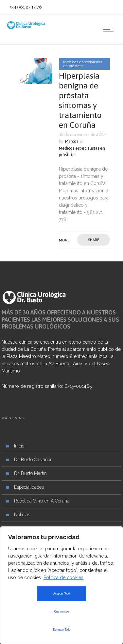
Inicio (19, 446)
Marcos (72, 141)
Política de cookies (63, 578)
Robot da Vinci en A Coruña (42, 501)
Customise (61, 612)
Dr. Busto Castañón (33, 460)
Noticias (22, 515)
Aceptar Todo (61, 594)
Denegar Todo (62, 630)
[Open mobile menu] (110, 29)
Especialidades (29, 487)
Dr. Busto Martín (30, 473)
